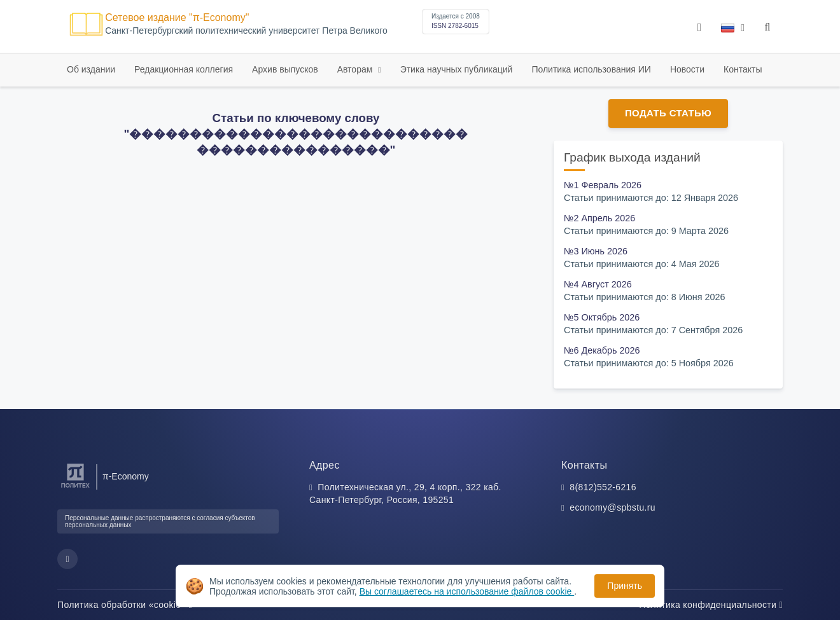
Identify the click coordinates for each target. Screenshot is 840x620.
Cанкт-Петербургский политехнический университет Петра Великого (246, 31)
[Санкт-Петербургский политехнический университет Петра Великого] (75, 488)
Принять (625, 586)
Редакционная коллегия (184, 69)
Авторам (356, 69)
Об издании (91, 69)
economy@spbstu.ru (612, 507)
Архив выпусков (285, 69)
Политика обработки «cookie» (125, 605)
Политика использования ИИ (591, 69)
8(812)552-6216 (603, 487)
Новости (687, 69)
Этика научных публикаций (457, 69)
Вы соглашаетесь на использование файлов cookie (467, 591)
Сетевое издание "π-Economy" (177, 17)
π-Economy (126, 476)
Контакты (743, 69)
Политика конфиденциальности (711, 605)
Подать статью (668, 113)
